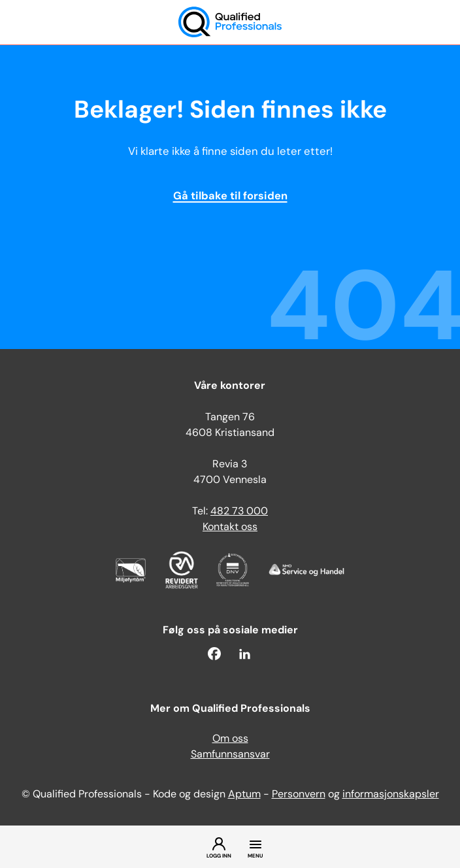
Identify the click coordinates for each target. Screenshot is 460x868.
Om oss (230, 739)
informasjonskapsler (391, 795)
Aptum (244, 795)
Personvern (299, 795)
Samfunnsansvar (230, 755)
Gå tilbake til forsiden (230, 197)
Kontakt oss (230, 527)
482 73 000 (239, 512)
